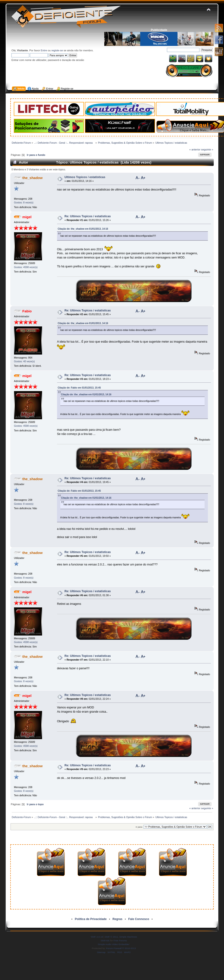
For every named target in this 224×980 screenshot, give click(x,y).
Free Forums (120, 941)
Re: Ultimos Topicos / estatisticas (88, 216)
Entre (44, 50)
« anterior (195, 150)
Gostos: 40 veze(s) (24, 361)
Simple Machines (128, 937)
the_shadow (33, 178)
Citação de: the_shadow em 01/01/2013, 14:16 (83, 229)
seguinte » (207, 150)
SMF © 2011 (112, 937)
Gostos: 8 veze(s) (24, 202)
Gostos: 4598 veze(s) (26, 267)
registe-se (57, 50)
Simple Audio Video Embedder (114, 944)
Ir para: (139, 827)
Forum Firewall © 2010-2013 (121, 948)
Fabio (27, 311)
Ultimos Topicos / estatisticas (85, 177)
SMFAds (105, 941)
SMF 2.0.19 (97, 937)
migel (27, 217)
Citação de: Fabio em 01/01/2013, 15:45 (79, 388)
